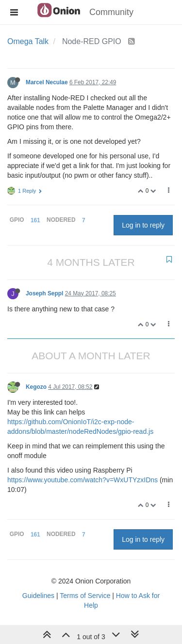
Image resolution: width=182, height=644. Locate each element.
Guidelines (38, 596)
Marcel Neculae (47, 82)
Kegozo (36, 387)
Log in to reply (143, 225)
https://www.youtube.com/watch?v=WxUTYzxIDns (83, 480)
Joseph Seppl (44, 293)
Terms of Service (85, 596)
